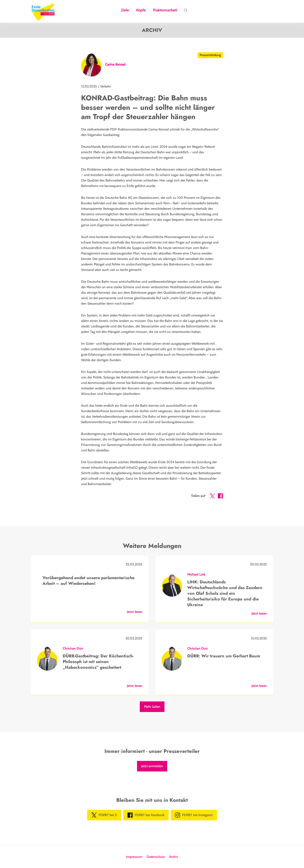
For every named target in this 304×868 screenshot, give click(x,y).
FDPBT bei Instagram (194, 815)
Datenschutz (156, 857)
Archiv (174, 857)
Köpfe (141, 10)
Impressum (134, 857)
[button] (212, 497)
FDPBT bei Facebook (146, 815)
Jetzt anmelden (152, 766)
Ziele (125, 10)
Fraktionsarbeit (165, 10)
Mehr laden (152, 707)
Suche (186, 11)
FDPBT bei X (104, 815)
